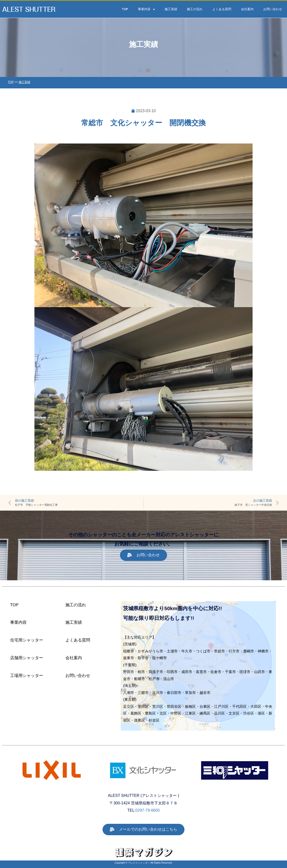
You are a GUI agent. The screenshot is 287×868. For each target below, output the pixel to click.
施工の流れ (195, 9)
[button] (143, 555)
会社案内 (247, 9)
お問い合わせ (273, 9)
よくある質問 (222, 9)
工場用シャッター (27, 676)
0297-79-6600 (148, 810)
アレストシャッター (139, 863)
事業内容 (146, 9)
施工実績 (171, 9)
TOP (125, 9)
